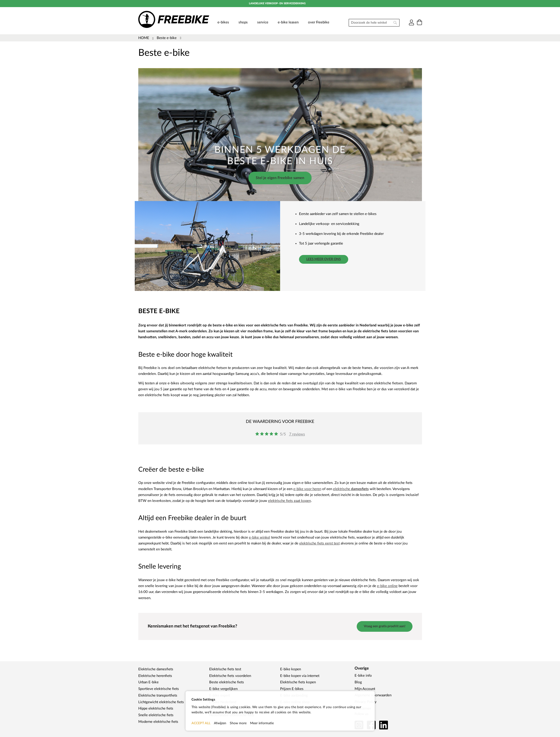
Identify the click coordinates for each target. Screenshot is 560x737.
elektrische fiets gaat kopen (289, 501)
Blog (358, 682)
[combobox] (374, 23)
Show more (238, 723)
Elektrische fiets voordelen (230, 676)
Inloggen (411, 23)
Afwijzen (220, 723)
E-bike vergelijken (223, 689)
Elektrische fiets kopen (298, 682)
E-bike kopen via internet (300, 676)
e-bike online (387, 586)
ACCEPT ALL (201, 723)
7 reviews (297, 434)
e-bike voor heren (307, 489)
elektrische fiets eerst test (319, 543)
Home (144, 38)
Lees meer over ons (324, 259)
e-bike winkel (260, 537)
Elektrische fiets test (225, 669)
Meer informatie (262, 723)
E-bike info (363, 676)
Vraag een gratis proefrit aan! (385, 626)
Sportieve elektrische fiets (159, 689)
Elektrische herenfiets (155, 676)
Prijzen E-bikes (292, 689)
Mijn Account (365, 689)
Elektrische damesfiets (156, 669)
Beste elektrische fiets (227, 682)
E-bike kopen (291, 669)
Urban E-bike (148, 682)
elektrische (351, 489)
